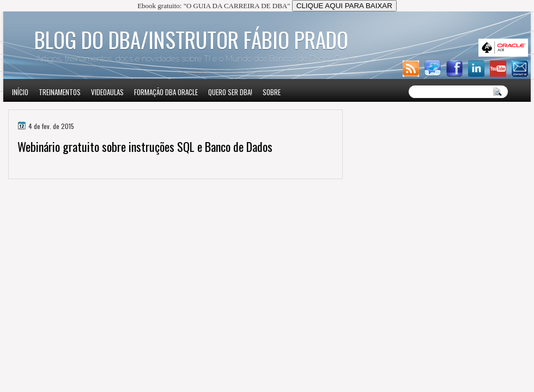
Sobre (272, 92)
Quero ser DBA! (230, 92)
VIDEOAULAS (107, 92)
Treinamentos (60, 92)
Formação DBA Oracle (166, 92)
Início (20, 92)
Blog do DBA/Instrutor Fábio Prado (191, 39)
